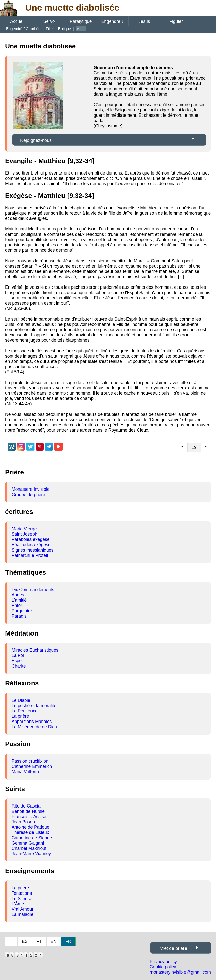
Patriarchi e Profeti (30, 555)
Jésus (144, 21)
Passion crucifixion (30, 761)
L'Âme (18, 904)
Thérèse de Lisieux (30, 832)
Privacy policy (163, 962)
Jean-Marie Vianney (31, 854)
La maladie (22, 914)
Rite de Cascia (26, 806)
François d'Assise (29, 817)
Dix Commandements (33, 590)
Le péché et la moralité (34, 706)
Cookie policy (163, 967)
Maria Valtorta (25, 772)
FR (68, 941)
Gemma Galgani (28, 843)
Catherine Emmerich (32, 766)
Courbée (34, 29)
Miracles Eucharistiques (35, 650)
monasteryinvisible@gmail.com (180, 972)
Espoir (18, 661)
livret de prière (173, 948)
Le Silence (22, 899)
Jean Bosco (23, 822)
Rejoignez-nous (36, 140)
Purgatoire (22, 611)
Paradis (19, 616)
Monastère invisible (31, 489)
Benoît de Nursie (28, 811)
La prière (20, 716)
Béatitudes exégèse (31, 545)
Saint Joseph (24, 534)
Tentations (22, 893)
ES (25, 941)
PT (39, 941)
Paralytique (81, 21)
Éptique (65, 29)
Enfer (17, 606)
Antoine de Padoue (30, 827)
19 (194, 447)
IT (11, 941)
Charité (19, 666)
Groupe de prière (28, 495)
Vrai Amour (22, 909)
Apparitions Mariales (32, 722)
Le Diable (21, 700)
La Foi (18, 655)
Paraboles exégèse (31, 539)
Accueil (17, 21)
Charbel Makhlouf (29, 848)
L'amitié (19, 600)
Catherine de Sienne (32, 838)
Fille (50, 29)
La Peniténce (25, 711)
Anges (18, 595)
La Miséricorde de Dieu (34, 727)
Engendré (113, 21)
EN (54, 941)
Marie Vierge (24, 529)
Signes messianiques (33, 550)
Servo (49, 21)
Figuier (176, 21)
